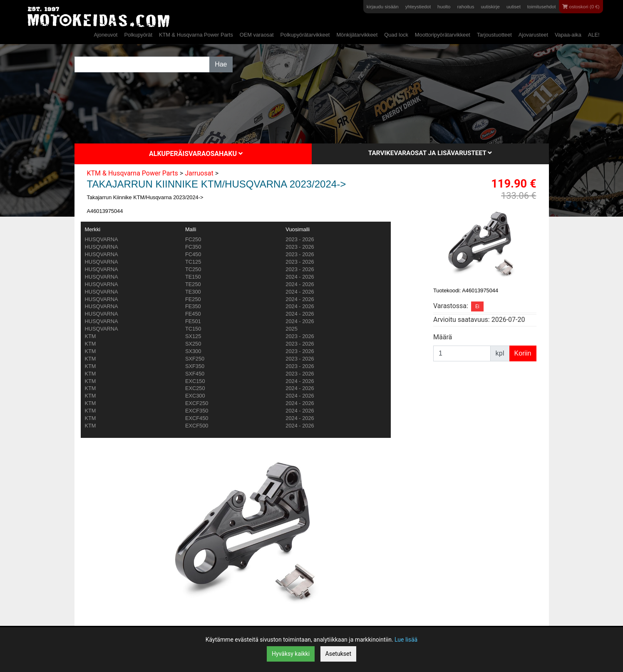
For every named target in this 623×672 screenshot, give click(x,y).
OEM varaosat (257, 35)
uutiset (514, 7)
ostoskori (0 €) (581, 7)
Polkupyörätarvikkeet (305, 35)
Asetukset (338, 654)
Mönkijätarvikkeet (357, 35)
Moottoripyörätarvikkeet (443, 35)
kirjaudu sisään (383, 7)
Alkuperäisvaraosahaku (196, 154)
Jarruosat (199, 173)
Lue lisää (406, 640)
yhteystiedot (418, 7)
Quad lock (396, 35)
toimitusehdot (542, 7)
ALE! (594, 35)
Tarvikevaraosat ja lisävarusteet (430, 153)
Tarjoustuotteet (494, 35)
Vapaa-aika (568, 35)
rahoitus (465, 7)
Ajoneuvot (105, 35)
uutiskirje (490, 7)
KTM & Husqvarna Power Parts (196, 35)
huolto (444, 7)
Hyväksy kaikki (291, 654)
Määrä (443, 337)
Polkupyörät (138, 35)
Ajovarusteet (533, 35)
